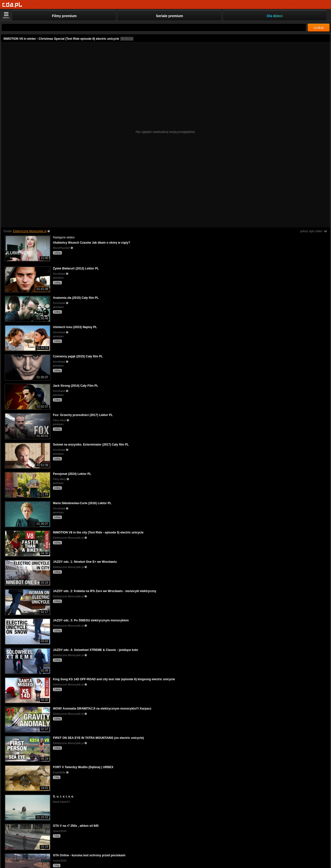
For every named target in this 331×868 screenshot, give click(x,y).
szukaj (319, 28)
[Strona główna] (12, 5)
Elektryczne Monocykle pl (30, 231)
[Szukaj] (154, 27)
